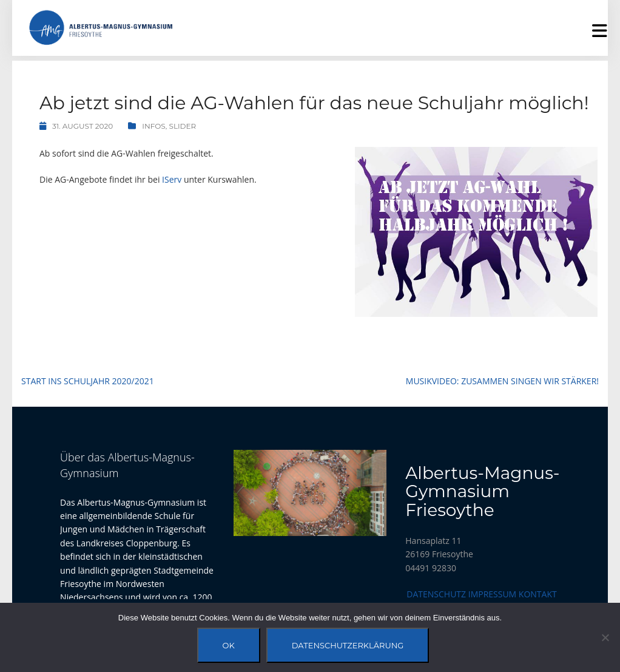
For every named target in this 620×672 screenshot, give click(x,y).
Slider (183, 126)
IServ (172, 179)
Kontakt (538, 594)
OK (229, 645)
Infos (154, 126)
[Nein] (605, 637)
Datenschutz (436, 594)
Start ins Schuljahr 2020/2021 (88, 381)
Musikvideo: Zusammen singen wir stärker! (502, 381)
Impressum (493, 594)
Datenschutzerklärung (348, 645)
